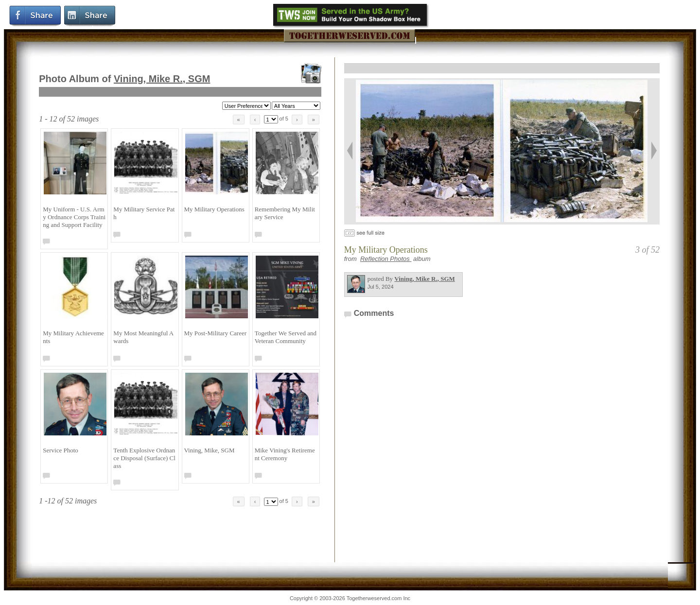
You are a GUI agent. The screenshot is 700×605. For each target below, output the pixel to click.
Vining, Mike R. (162, 79)
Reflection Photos (386, 259)
